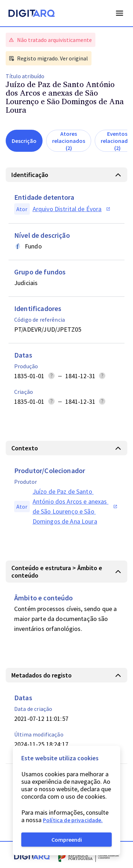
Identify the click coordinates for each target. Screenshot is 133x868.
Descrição (24, 141)
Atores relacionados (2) (69, 141)
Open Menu (120, 13)
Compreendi (67, 840)
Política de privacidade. (73, 820)
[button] (66, 175)
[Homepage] (32, 14)
